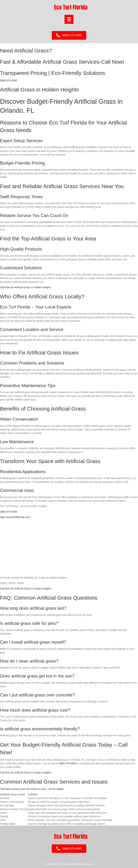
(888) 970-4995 (9, 80)
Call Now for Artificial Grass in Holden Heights (26, 287)
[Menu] (69, 19)
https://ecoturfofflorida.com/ (15, 517)
